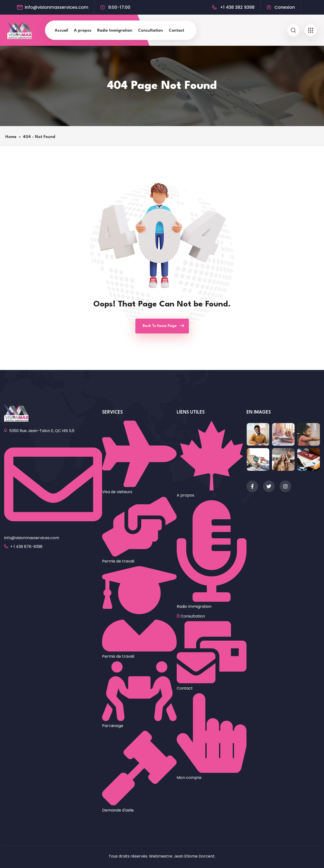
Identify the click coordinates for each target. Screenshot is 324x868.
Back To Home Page (160, 326)
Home (12, 137)
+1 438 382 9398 (237, 7)
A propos (83, 31)
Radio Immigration (115, 31)
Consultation (150, 31)
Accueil (61, 31)
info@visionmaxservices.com (57, 7)
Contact (176, 31)
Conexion (285, 7)
